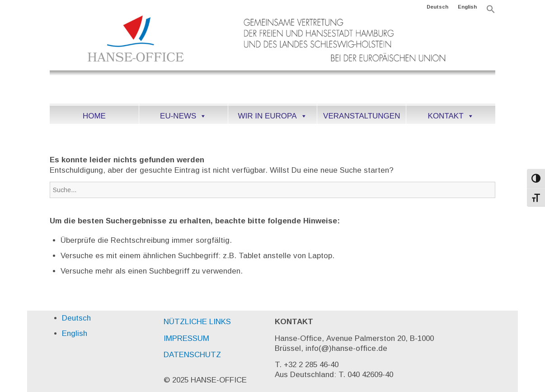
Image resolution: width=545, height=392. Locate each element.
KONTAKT (451, 116)
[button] (491, 12)
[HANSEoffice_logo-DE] (272, 58)
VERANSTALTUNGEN (362, 116)
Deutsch (437, 7)
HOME (94, 116)
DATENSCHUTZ (192, 355)
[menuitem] (438, 7)
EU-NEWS (183, 116)
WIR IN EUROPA (272, 116)
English (467, 7)
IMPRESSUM (186, 338)
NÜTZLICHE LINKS (197, 322)
